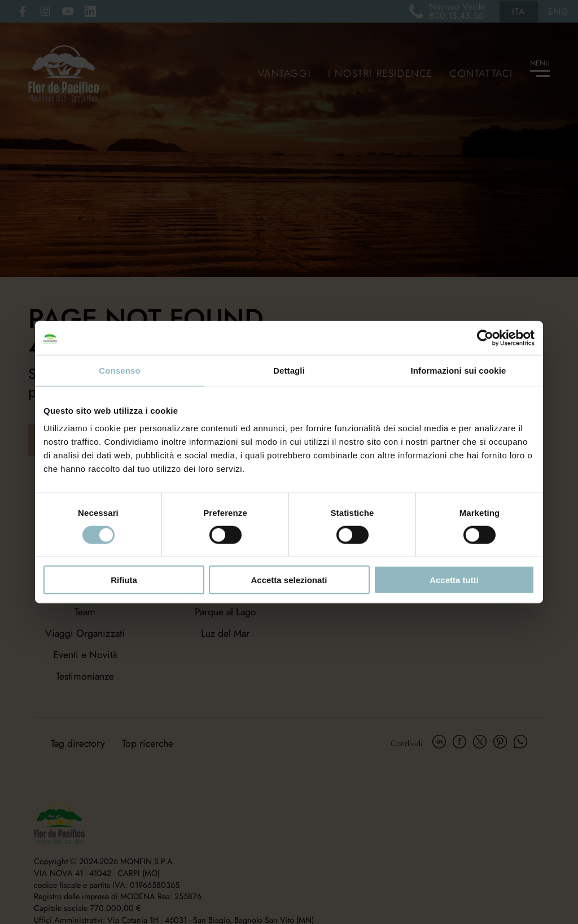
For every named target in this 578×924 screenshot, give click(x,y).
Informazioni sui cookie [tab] (459, 370)
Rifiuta (124, 580)
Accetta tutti (454, 580)
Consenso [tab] (119, 370)
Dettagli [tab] (289, 370)
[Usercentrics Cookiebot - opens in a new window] (485, 338)
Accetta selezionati (289, 580)
